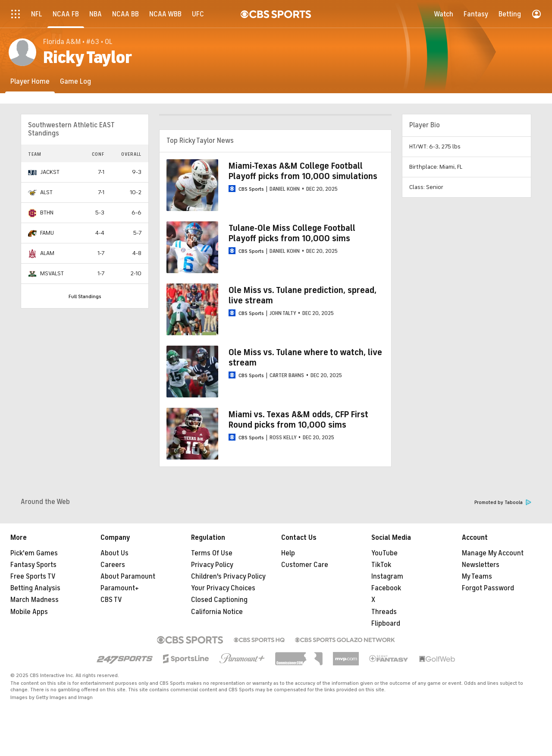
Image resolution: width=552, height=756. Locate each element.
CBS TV (111, 600)
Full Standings (85, 296)
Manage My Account (493, 553)
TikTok (381, 565)
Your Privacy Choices (223, 588)
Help (288, 553)
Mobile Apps (29, 612)
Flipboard (386, 624)
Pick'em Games (34, 553)
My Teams (477, 576)
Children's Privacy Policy (228, 576)
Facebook (386, 588)
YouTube (384, 553)
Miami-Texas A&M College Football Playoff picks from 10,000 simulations (303, 171)
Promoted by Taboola (503, 502)
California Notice (217, 612)
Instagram (387, 576)
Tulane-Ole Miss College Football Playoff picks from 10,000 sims (292, 233)
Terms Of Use (212, 553)
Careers (113, 565)
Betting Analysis (35, 588)
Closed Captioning (219, 600)
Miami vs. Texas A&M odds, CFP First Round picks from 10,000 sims (298, 420)
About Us (114, 553)
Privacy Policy (212, 565)
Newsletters (481, 565)
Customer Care (305, 565)
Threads (384, 612)
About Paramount (128, 576)
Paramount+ (120, 588)
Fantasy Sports (33, 565)
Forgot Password (488, 588)
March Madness (34, 600)
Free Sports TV (33, 576)
